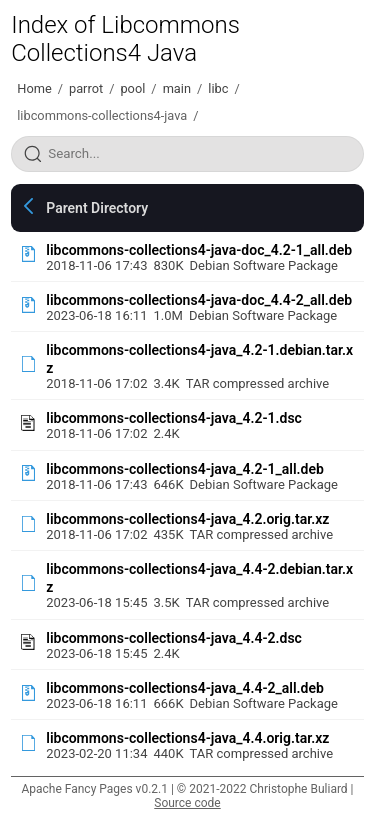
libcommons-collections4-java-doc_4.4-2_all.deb (199, 300)
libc (218, 88)
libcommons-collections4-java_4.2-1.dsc (174, 418)
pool (132, 88)
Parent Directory (97, 208)
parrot (86, 88)
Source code (187, 803)
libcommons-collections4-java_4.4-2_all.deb (185, 688)
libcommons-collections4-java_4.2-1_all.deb (185, 469)
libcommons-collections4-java (102, 115)
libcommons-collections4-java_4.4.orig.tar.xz (187, 738)
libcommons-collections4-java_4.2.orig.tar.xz (187, 519)
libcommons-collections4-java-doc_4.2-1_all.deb (199, 250)
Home (34, 88)
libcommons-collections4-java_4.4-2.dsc (174, 638)
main (177, 88)
